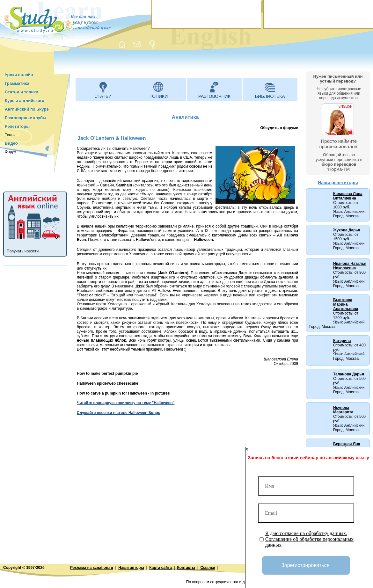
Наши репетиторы (338, 183)
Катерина (342, 341)
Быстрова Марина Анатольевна (346, 304)
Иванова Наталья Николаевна (350, 266)
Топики (159, 96)
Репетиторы (17, 126)
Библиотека (270, 96)
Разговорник (214, 96)
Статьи (103, 96)
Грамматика (17, 83)
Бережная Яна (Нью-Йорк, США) (350, 446)
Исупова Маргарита (343, 410)
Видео (11, 143)
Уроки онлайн (19, 75)
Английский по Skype (27, 109)
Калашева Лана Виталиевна (348, 196)
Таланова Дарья (349, 374)
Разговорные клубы (26, 118)
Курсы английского (25, 101)
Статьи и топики (22, 92)
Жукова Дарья (347, 230)
